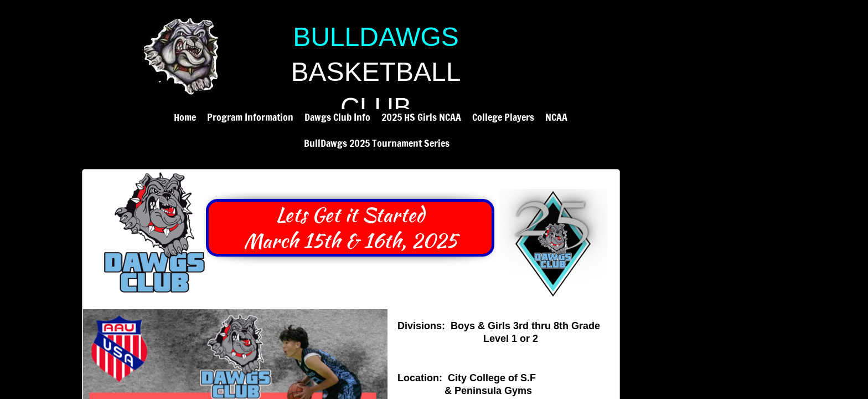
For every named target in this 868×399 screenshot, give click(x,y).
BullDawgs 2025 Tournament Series (377, 143)
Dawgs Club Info (337, 117)
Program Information (250, 117)
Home (185, 117)
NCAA (556, 117)
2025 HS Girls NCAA (421, 117)
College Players (503, 117)
